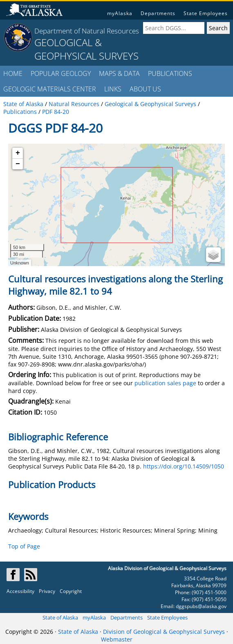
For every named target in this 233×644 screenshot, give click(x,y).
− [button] (18, 164)
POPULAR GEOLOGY (61, 73)
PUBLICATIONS (170, 73)
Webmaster (117, 639)
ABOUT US (145, 89)
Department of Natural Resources (87, 31)
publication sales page (165, 383)
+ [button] (18, 153)
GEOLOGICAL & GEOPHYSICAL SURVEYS (86, 49)
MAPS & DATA (119, 73)
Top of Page (24, 546)
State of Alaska (60, 617)
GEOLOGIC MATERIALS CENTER (50, 89)
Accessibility (20, 591)
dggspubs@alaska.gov (201, 606)
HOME (13, 73)
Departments (158, 13)
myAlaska (120, 13)
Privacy (47, 591)
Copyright (71, 591)
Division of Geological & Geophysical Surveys (164, 632)
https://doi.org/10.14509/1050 (184, 466)
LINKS (113, 89)
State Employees (206, 13)
